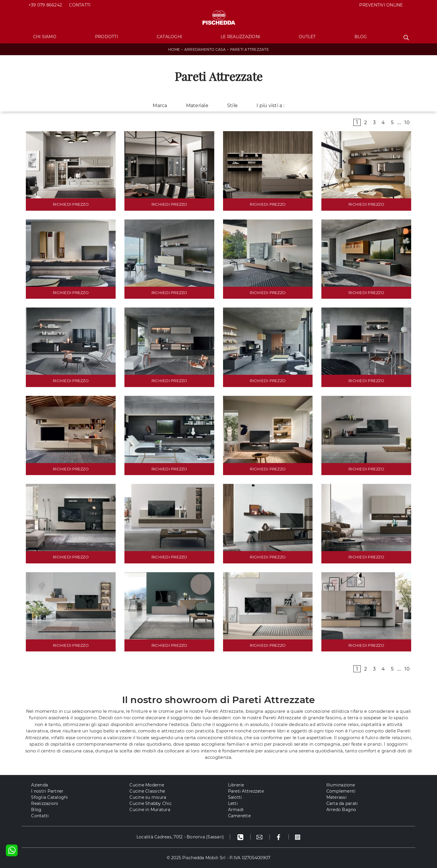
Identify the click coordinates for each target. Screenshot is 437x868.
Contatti (80, 5)
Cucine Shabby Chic (151, 803)
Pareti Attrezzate (249, 49)
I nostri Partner (47, 791)
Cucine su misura (148, 797)
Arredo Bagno (341, 810)
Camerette (239, 816)
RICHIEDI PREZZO (71, 204)
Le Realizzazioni (240, 37)
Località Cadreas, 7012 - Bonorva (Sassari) (180, 837)
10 (407, 123)
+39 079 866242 (45, 5)
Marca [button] (160, 105)
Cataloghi (169, 37)
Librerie (236, 785)
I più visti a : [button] (270, 105)
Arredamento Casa (205, 49)
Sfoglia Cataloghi (49, 797)
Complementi (341, 791)
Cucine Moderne (147, 785)
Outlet (307, 37)
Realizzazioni (45, 803)
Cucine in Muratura (150, 810)
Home (174, 49)
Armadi (236, 810)
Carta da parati (342, 803)
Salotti (235, 797)
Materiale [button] (197, 105)
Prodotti (107, 37)
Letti (233, 803)
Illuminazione (341, 785)
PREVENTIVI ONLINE (381, 5)
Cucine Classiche (147, 791)
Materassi (336, 797)
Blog (361, 37)
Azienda (39, 785)
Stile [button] (232, 105)
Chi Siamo (45, 37)
